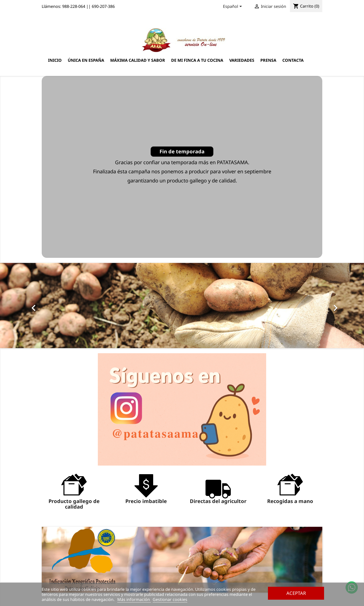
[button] (27, 306)
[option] (182, 306)
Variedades (242, 60)
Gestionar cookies (170, 599)
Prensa (268, 60)
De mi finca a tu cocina (197, 60)
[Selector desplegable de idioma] (233, 7)
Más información (134, 599)
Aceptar (296, 593)
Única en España (86, 60)
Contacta (293, 60)
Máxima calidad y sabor (138, 60)
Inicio (55, 60)
